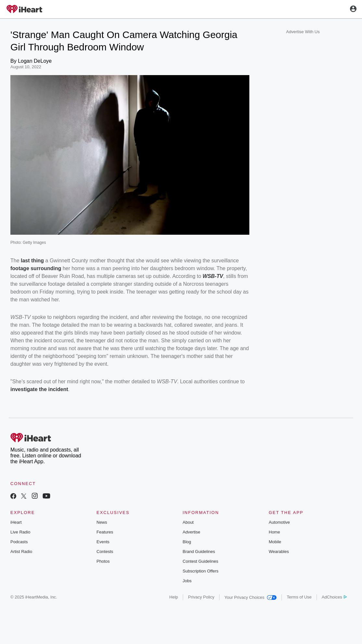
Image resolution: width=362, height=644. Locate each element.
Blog (187, 542)
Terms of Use (299, 597)
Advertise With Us (303, 32)
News (102, 522)
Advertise (192, 532)
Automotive (279, 522)
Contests (105, 552)
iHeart (16, 522)
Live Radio (20, 532)
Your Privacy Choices (250, 597)
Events (103, 542)
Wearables (279, 552)
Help (174, 597)
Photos (103, 561)
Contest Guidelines (201, 561)
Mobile (275, 542)
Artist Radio (21, 552)
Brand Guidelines (199, 552)
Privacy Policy (201, 597)
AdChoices (334, 597)
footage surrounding (36, 268)
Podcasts (19, 542)
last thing (32, 261)
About (188, 522)
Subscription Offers (201, 571)
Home (275, 532)
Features (105, 532)
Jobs (187, 581)
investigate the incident (39, 389)
